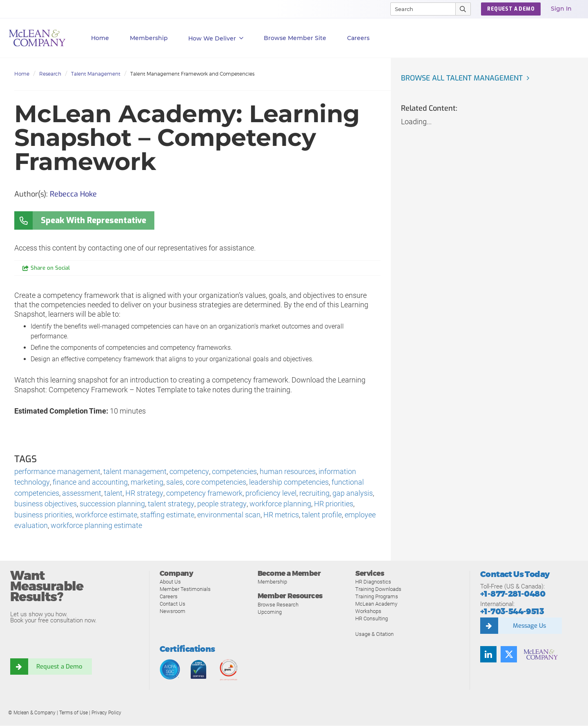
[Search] (419, 9)
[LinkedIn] (488, 655)
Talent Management (96, 74)
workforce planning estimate (96, 527)
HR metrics (281, 516)
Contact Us (173, 605)
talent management (135, 472)
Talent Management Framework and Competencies (192, 74)
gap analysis (352, 494)
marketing (147, 483)
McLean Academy (376, 605)
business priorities (43, 516)
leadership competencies (288, 483)
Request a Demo (59, 668)
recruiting (314, 494)
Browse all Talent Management (463, 78)
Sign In (561, 9)
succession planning (112, 505)
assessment (82, 494)
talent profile (322, 516)
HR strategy (144, 494)
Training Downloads (378, 591)
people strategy (221, 505)
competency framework (204, 494)
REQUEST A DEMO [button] (511, 9)
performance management (57, 472)
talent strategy (171, 505)
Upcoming (270, 613)
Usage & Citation (374, 636)
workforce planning (280, 505)
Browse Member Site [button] (295, 38)
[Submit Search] (463, 9)
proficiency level (271, 494)
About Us (170, 583)
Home (100, 38)
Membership (149, 38)
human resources (287, 472)
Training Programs (377, 598)
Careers (169, 598)
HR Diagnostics (373, 583)
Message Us (529, 627)
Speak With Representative (94, 220)
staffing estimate (167, 516)
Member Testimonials (185, 591)
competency (189, 472)
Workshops (368, 613)
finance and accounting (90, 483)
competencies (234, 472)
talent (113, 494)
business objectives (46, 505)
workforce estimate (106, 516)
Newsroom (173, 613)
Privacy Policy (106, 714)
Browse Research (278, 606)
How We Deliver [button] (216, 38)
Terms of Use (73, 714)
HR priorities (333, 505)
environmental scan (229, 516)
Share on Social (50, 268)
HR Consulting (372, 620)
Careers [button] (358, 38)
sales (174, 483)
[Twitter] (509, 655)
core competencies (216, 483)
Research (50, 74)
